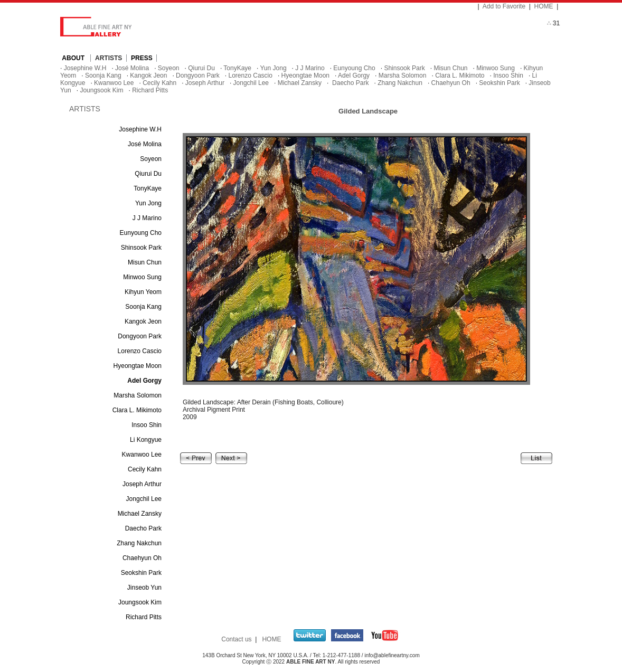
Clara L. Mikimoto (460, 75)
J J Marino (310, 68)
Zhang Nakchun (400, 83)
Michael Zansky (300, 83)
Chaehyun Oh (451, 83)
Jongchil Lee (251, 83)
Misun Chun (450, 68)
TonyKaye (237, 68)
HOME (544, 6)
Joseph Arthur (205, 83)
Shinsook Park (404, 68)
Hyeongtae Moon (305, 75)
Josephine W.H (85, 68)
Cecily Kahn (159, 83)
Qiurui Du (201, 68)
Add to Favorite (504, 6)
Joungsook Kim (101, 90)
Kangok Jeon (148, 75)
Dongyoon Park (198, 75)
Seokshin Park (499, 83)
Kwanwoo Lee (114, 83)
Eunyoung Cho (354, 68)
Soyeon (169, 68)
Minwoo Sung (496, 68)
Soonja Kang (103, 75)
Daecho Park (350, 83)
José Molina (132, 68)
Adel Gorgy (354, 75)
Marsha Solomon (403, 75)
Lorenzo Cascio (251, 75)
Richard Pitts (150, 90)
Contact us (236, 639)
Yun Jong (274, 68)
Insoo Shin (508, 75)
